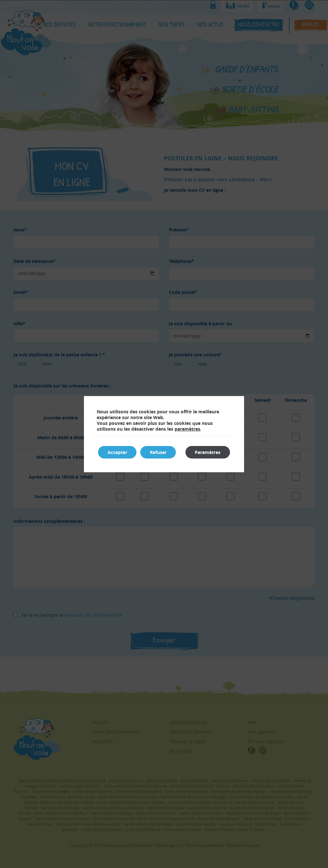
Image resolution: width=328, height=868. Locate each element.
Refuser (159, 452)
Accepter (117, 452)
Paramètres (208, 452)
